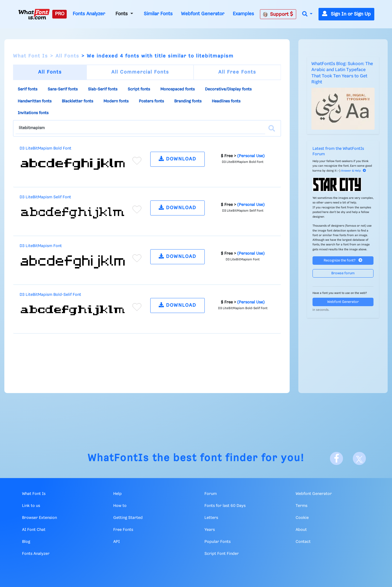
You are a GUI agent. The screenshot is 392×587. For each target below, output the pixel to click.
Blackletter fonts (77, 101)
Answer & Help (354, 171)
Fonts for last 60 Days (225, 506)
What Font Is (30, 56)
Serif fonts (27, 89)
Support (278, 14)
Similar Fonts (158, 14)
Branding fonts (188, 101)
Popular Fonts (218, 542)
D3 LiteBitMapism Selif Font (45, 197)
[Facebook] (336, 458)
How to (120, 506)
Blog (26, 542)
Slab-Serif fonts (103, 89)
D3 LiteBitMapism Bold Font (45, 148)
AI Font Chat (34, 530)
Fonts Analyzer (89, 14)
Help (117, 494)
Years (210, 530)
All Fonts (67, 56)
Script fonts (139, 89)
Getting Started (128, 518)
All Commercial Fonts (140, 72)
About (301, 530)
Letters (211, 518)
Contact (303, 542)
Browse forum (343, 273)
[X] (359, 458)
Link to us (31, 506)
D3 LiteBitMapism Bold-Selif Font (50, 295)
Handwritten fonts (35, 101)
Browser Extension (39, 518)
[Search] (272, 128)
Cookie (302, 518)
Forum (211, 494)
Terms (301, 506)
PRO (60, 14)
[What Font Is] (34, 14)
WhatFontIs (118, 458)
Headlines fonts (226, 101)
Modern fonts (116, 101)
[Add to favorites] (137, 161)
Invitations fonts (33, 113)
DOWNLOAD (177, 159)
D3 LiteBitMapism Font (41, 246)
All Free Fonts (237, 72)
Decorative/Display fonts (228, 89)
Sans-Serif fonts (63, 89)
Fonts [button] (122, 14)
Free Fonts (123, 530)
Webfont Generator (203, 14)
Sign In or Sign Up (346, 14)
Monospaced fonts (177, 89)
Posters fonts (151, 101)
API (117, 542)
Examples (243, 14)
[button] (307, 14)
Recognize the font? (343, 260)
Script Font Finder (222, 554)
